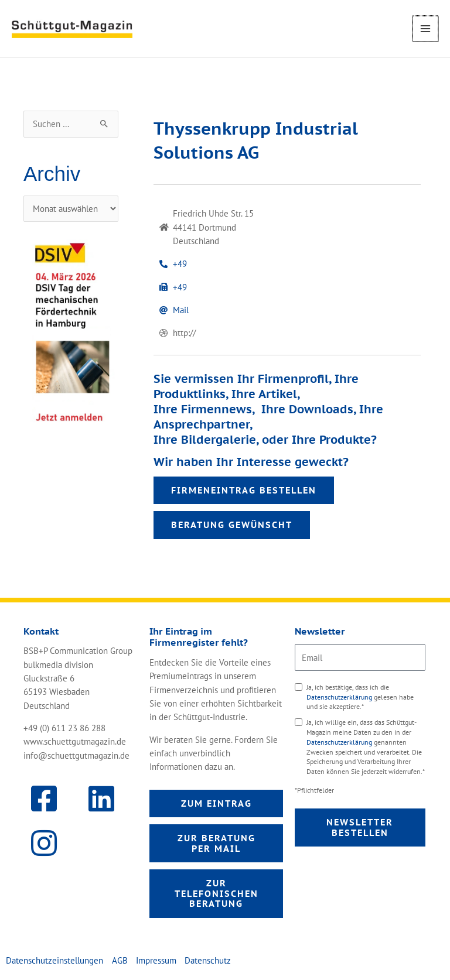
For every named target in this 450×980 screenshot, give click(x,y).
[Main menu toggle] (426, 29)
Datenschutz (208, 960)
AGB (120, 960)
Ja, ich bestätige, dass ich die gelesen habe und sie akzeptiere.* (360, 697)
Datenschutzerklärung (340, 697)
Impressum (156, 960)
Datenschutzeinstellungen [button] (54, 960)
